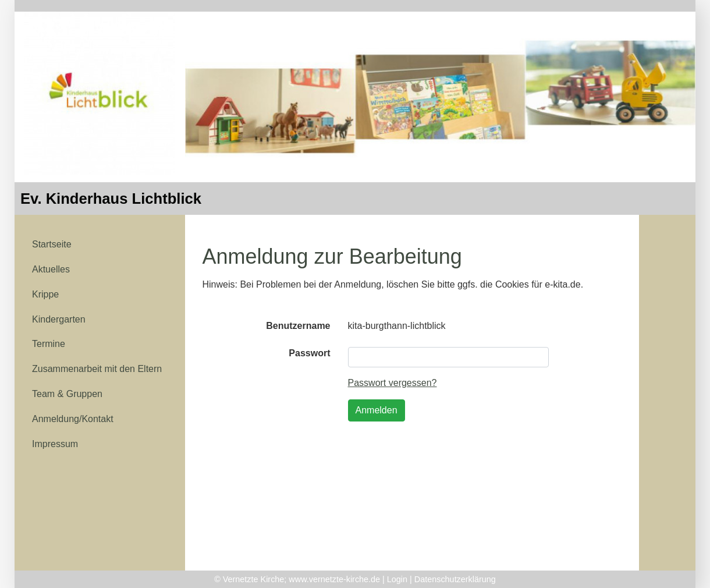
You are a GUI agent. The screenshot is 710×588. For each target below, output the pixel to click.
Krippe (45, 294)
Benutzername (298, 326)
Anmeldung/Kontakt (73, 419)
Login (397, 579)
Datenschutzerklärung (455, 579)
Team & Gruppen (67, 394)
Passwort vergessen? (393, 383)
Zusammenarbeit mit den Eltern (97, 369)
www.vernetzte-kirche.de (334, 579)
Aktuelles (51, 269)
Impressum (55, 444)
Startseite (52, 244)
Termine (49, 344)
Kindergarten (59, 319)
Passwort (309, 353)
